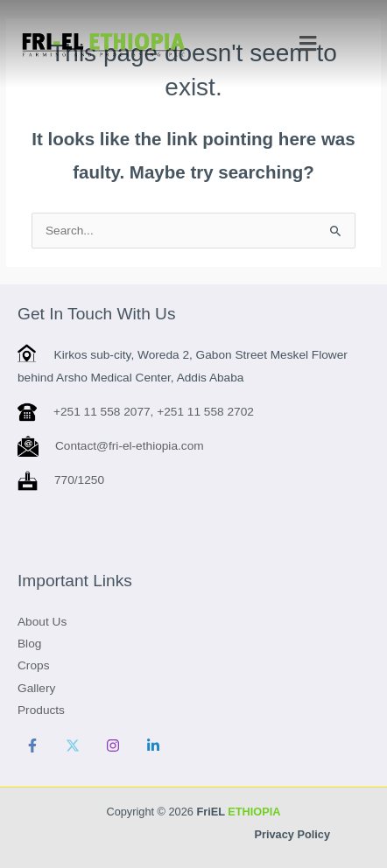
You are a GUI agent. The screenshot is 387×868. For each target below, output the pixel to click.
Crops (33, 665)
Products (41, 710)
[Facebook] (32, 745)
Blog (29, 644)
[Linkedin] (153, 745)
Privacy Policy (292, 834)
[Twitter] (73, 745)
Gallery (36, 688)
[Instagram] (113, 745)
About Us (42, 622)
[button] (307, 44)
